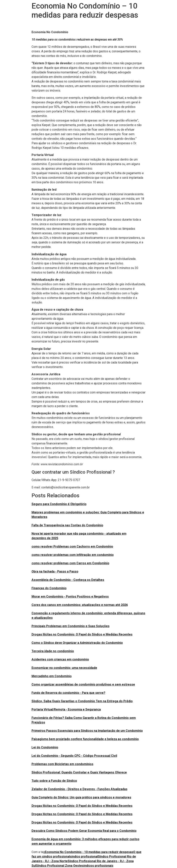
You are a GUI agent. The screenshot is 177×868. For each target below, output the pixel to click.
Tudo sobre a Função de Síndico (54, 781)
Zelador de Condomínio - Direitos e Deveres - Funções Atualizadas (79, 789)
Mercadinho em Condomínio (52, 676)
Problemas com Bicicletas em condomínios (62, 764)
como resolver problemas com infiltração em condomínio (73, 555)
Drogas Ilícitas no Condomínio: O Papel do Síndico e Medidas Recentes (82, 634)
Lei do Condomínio (45, 747)
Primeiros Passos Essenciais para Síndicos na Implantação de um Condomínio (87, 731)
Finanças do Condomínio (49, 588)
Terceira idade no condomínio (53, 651)
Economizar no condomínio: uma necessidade (64, 668)
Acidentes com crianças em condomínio (60, 659)
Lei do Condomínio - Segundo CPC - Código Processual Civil (74, 756)
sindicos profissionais (98, 866)
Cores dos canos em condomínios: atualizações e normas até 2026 (80, 605)
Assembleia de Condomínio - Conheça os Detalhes (68, 580)
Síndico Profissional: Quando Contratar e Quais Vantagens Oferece (79, 772)
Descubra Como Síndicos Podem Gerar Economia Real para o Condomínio (84, 831)
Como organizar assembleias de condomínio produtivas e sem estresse (83, 684)
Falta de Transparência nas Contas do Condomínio (67, 525)
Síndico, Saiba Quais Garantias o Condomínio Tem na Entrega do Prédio (82, 701)
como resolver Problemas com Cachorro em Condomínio (72, 546)
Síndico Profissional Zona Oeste (59, 866)
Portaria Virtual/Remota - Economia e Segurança (66, 709)
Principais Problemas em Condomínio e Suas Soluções (71, 626)
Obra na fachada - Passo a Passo (55, 571)
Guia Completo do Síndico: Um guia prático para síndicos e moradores (81, 797)
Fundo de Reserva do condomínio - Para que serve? (68, 693)
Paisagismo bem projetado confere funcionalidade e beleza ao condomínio (85, 739)
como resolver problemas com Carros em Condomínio (70, 563)
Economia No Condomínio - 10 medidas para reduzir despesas (89, 852)
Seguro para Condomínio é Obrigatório (59, 504)
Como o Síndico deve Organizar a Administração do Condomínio (77, 643)
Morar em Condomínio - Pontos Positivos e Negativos (70, 597)
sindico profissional (84, 857)
